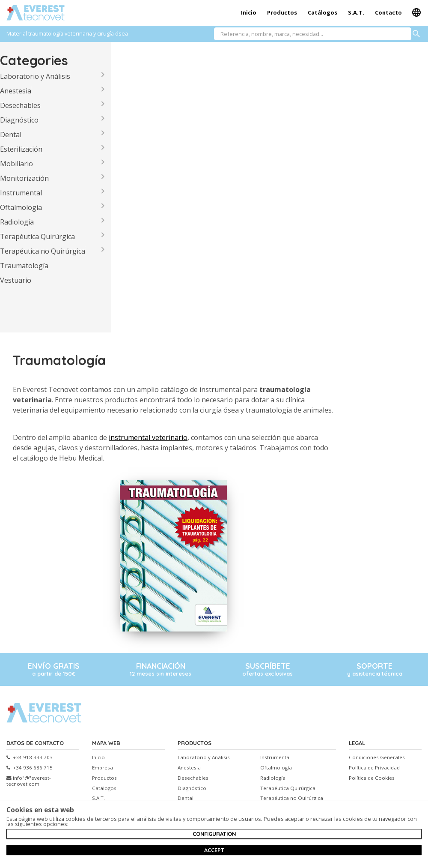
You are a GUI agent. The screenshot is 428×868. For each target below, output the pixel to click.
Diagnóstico (19, 120)
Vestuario (16, 280)
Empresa (103, 768)
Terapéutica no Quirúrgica (43, 251)
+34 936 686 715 (30, 768)
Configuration (214, 834)
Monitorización (24, 178)
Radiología (17, 222)
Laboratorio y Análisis (35, 76)
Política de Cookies (372, 778)
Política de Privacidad (374, 768)
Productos (282, 12)
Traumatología (24, 266)
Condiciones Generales (377, 757)
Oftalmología (21, 207)
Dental (11, 135)
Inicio (249, 12)
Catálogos (322, 12)
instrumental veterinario (148, 437)
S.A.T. (356, 12)
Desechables (20, 105)
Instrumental (21, 193)
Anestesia (16, 91)
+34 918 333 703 (30, 757)
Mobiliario (16, 164)
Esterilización (21, 149)
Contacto (388, 12)
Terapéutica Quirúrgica (37, 236)
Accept (214, 850)
